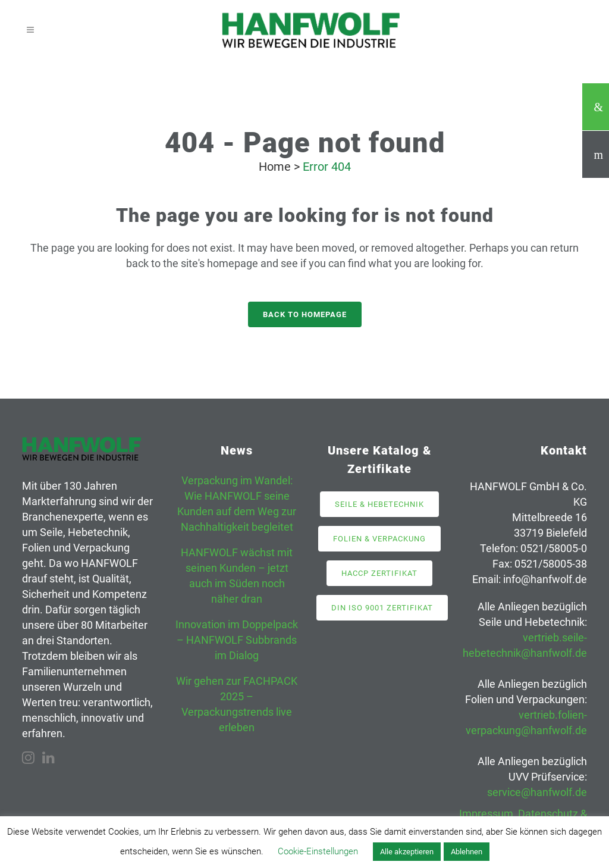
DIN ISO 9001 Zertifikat (382, 608)
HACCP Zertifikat (379, 573)
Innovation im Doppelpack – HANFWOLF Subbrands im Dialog (237, 640)
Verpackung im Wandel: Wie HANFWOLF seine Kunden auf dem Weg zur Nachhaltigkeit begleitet (237, 504)
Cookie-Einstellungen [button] (318, 851)
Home (275, 167)
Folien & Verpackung (379, 539)
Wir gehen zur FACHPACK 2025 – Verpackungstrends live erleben (237, 704)
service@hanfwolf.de (537, 792)
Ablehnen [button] (467, 852)
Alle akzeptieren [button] (407, 852)
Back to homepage (305, 314)
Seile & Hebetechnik (379, 504)
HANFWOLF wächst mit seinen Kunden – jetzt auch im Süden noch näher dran (237, 576)
